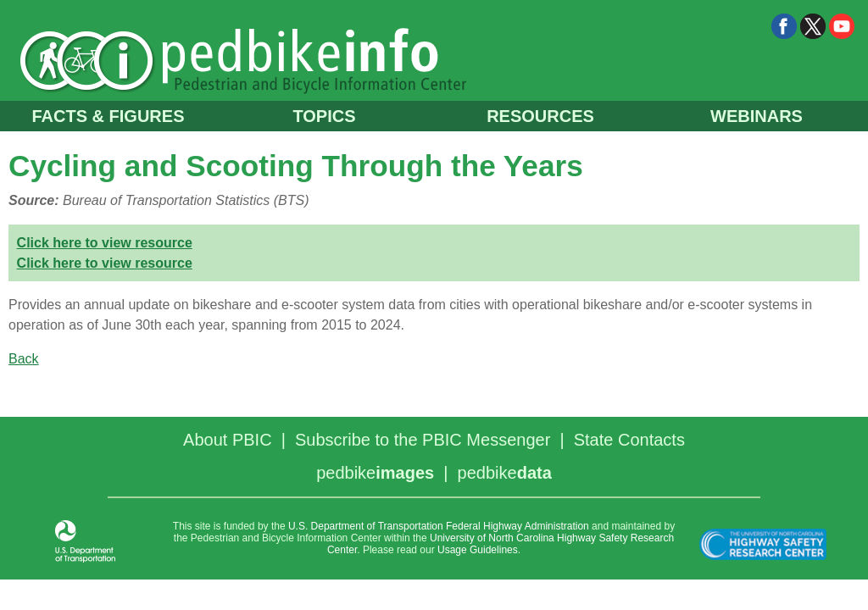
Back (24, 359)
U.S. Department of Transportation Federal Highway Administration (439, 526)
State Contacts (629, 440)
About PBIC (228, 440)
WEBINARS (757, 116)
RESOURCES (540, 116)
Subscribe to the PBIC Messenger (423, 440)
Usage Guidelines (478, 550)
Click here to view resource (105, 243)
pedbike (375, 473)
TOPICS (324, 116)
